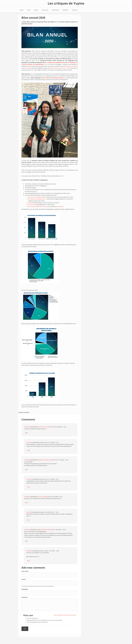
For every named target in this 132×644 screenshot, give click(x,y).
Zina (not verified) (43, 497)
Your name (25, 571)
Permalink (27, 427)
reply (26, 433)
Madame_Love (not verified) (45, 460)
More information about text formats (64, 615)
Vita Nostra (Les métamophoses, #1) (38, 199)
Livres (36, 10)
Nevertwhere (59, 207)
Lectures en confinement (35, 197)
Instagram (68, 66)
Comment (25, 597)
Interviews (55, 10)
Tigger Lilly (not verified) (44, 530)
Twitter (76, 66)
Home (22, 10)
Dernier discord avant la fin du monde (60, 68)
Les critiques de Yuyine (66, 3)
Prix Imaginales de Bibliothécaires (55, 62)
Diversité (65, 10)
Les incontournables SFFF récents (37, 207)
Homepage (25, 589)
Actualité (45, 10)
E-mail (24, 579)
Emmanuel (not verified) (44, 427)
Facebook (28, 68)
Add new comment (24, 412)
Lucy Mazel (45, 78)
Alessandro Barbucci (58, 78)
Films (29, 10)
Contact (75, 10)
